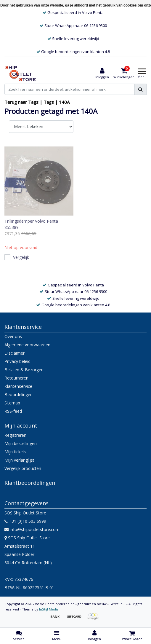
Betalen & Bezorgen (24, 370)
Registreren (15, 435)
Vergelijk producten (23, 468)
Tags (49, 102)
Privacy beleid (17, 361)
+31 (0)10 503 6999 (25, 521)
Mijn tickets (15, 452)
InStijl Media (49, 609)
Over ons (13, 336)
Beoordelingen (19, 394)
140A (64, 102)
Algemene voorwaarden (27, 345)
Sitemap (12, 403)
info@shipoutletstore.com (32, 529)
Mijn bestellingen (21, 443)
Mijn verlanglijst (19, 460)
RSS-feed (13, 411)
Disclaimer (15, 353)
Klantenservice (18, 386)
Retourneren (16, 378)
